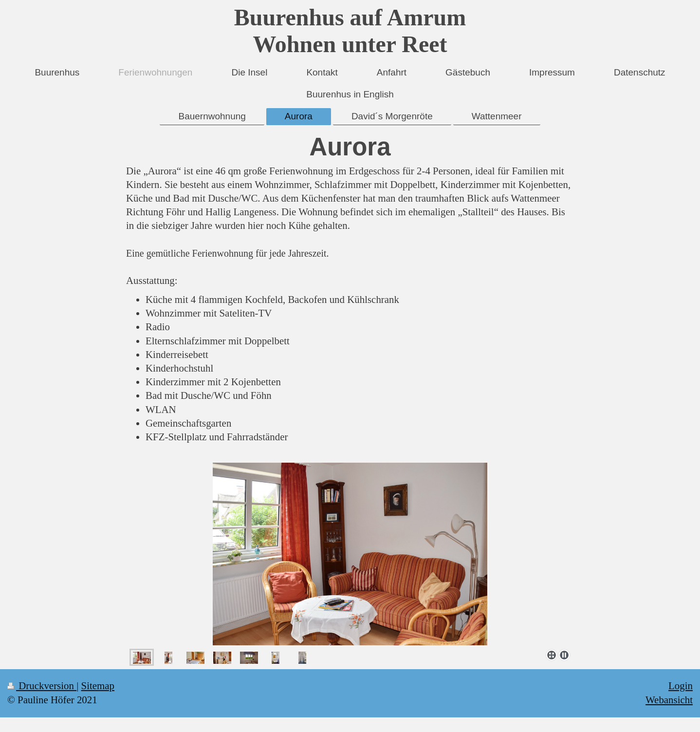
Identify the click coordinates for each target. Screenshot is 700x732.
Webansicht (669, 700)
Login (681, 686)
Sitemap (98, 686)
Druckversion (42, 686)
